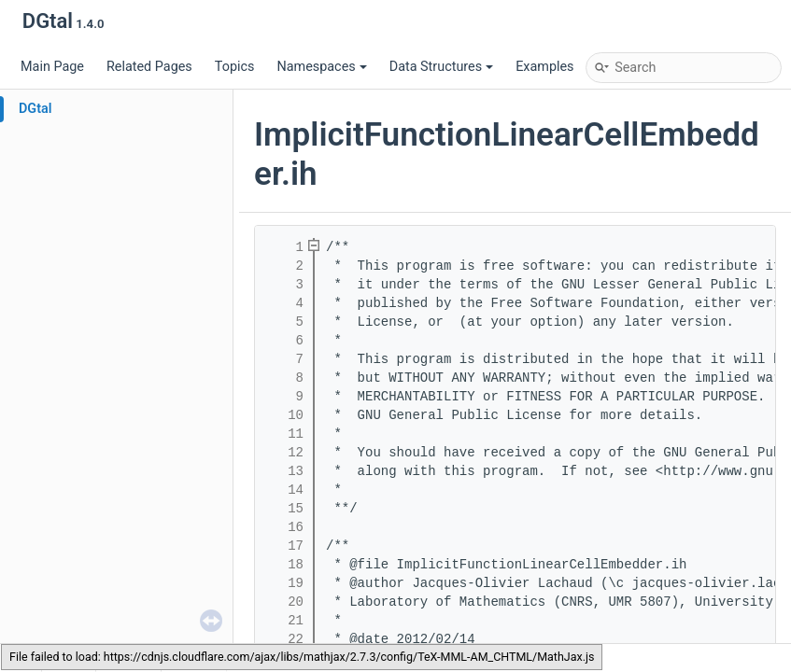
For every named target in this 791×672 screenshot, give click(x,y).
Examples (544, 67)
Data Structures (441, 67)
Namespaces (321, 67)
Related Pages (149, 67)
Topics (235, 67)
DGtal (35, 109)
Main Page (52, 67)
